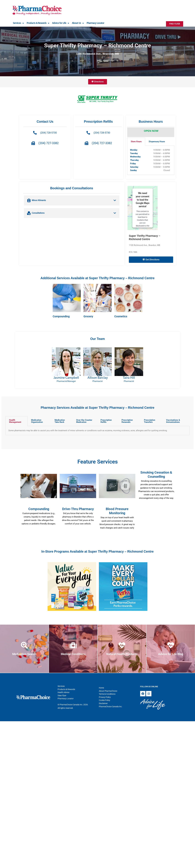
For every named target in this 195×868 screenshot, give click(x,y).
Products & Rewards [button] (38, 23)
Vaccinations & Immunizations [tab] (173, 421)
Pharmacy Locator (95, 23)
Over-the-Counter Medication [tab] (84, 421)
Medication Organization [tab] (37, 421)
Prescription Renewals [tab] (127, 421)
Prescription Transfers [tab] (150, 421)
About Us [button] (78, 23)
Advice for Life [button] (61, 23)
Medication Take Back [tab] (60, 421)
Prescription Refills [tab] (106, 421)
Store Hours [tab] (136, 142)
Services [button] (18, 23)
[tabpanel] (151, 160)
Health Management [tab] (15, 421)
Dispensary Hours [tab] (157, 142)
